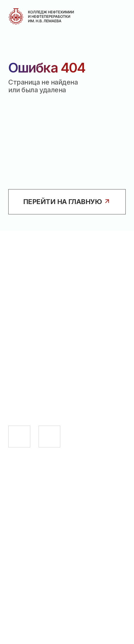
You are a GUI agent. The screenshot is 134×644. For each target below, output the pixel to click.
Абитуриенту (32, 468)
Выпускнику (30, 513)
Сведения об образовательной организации (45, 536)
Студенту (25, 483)
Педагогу (25, 498)
